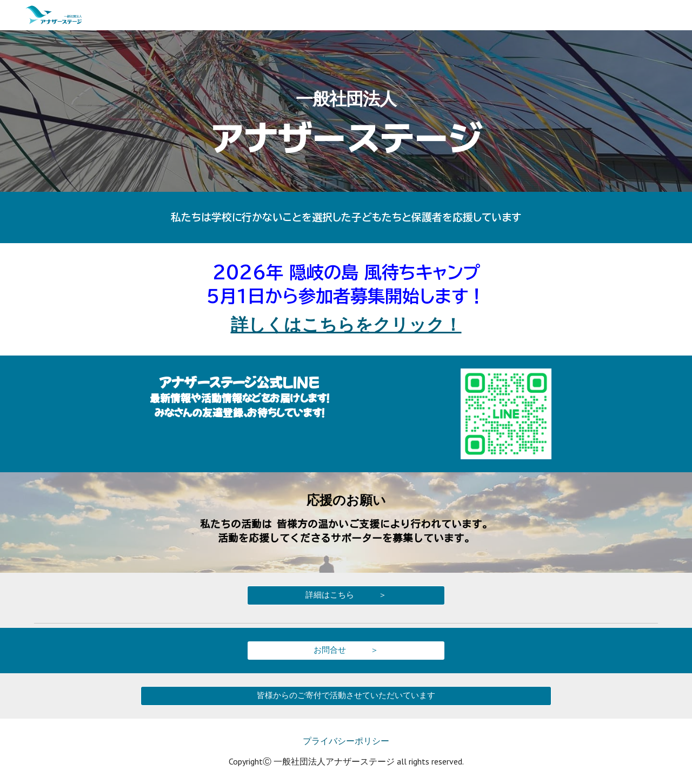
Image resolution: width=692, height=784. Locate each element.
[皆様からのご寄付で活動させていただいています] (346, 695)
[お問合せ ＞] (346, 650)
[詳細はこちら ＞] (346, 595)
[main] (346, 111)
